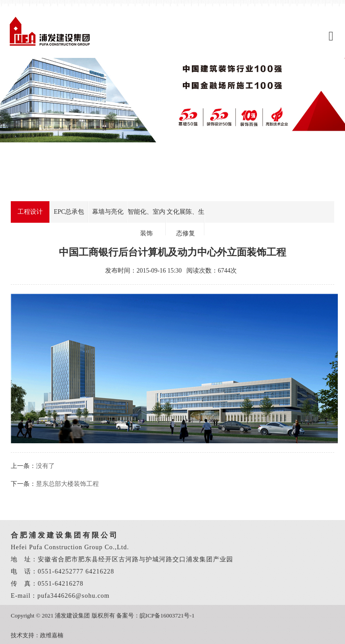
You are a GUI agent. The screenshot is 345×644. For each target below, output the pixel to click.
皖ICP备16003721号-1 (167, 615)
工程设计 (30, 212)
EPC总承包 (69, 212)
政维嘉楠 (52, 635)
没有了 (45, 466)
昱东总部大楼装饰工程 (67, 484)
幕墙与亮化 (108, 212)
